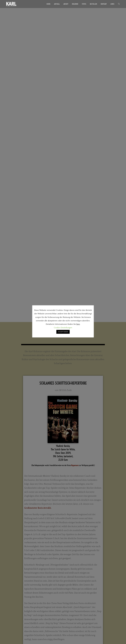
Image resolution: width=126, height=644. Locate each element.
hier (78, 324)
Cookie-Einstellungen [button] (63, 328)
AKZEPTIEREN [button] (63, 332)
